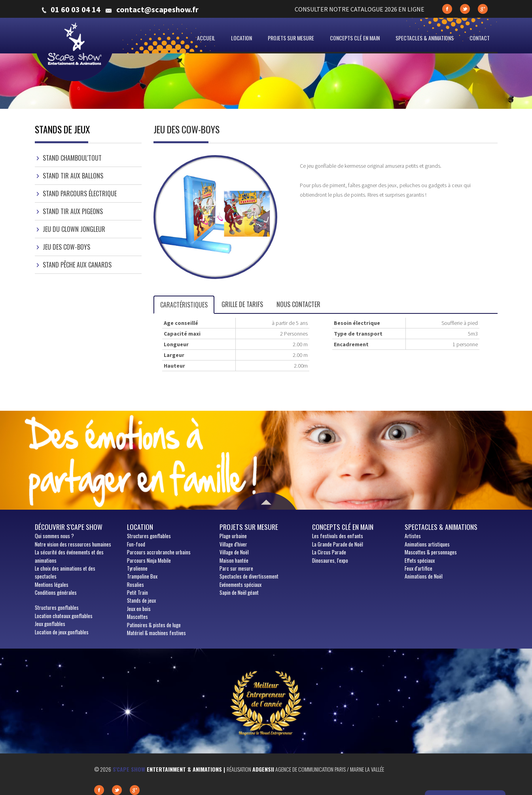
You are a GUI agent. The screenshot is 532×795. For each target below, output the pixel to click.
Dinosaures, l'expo (330, 560)
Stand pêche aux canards (77, 265)
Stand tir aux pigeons (73, 211)
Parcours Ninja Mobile (149, 560)
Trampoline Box (142, 576)
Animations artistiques (427, 544)
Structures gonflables (57, 607)
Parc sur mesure (236, 568)
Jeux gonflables (50, 624)
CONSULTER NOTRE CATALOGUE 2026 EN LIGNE (360, 9)
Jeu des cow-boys (66, 247)
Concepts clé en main (355, 38)
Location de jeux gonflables (62, 632)
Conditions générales (56, 592)
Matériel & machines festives (156, 633)
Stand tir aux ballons (73, 176)
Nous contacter (298, 304)
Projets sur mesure (291, 38)
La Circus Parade (329, 552)
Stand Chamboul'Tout (72, 158)
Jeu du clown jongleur (74, 229)
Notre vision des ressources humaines (73, 544)
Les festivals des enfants (338, 536)
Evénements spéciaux (240, 584)
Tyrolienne (137, 568)
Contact (480, 38)
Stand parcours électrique (80, 194)
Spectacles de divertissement (249, 576)
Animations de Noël (424, 576)
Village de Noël (234, 552)
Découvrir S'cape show (69, 527)
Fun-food (136, 544)
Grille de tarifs (242, 304)
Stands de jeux (141, 600)
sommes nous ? (54, 536)
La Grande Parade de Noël (338, 544)
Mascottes (137, 617)
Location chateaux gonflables (64, 616)
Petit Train (137, 592)
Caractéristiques (184, 305)
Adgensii (263, 769)
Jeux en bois (139, 609)
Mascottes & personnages (431, 552)
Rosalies (135, 584)
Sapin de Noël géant (239, 592)
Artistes (413, 536)
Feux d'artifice (418, 568)
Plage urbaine (233, 536)
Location (241, 38)
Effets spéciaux (420, 560)
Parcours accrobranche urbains (159, 552)
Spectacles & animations (425, 38)
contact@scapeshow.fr (157, 9)
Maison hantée (234, 560)
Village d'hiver (233, 544)
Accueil (206, 38)
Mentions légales (52, 584)
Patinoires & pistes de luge (154, 625)
